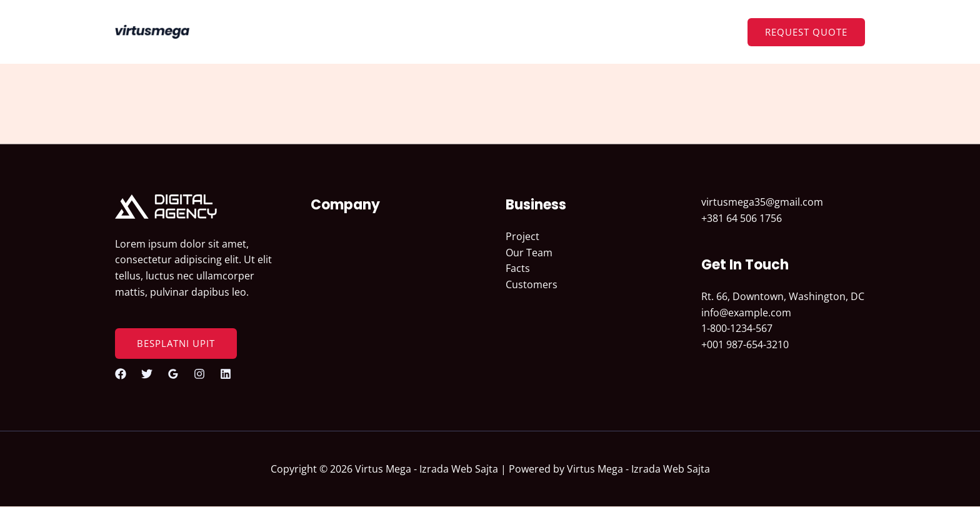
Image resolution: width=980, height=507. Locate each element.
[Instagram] (199, 374)
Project (522, 236)
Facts (518, 268)
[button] (806, 32)
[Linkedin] (226, 374)
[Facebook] (121, 374)
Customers (532, 284)
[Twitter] (147, 374)
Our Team (529, 253)
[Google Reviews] (173, 374)
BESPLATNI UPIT (176, 343)
